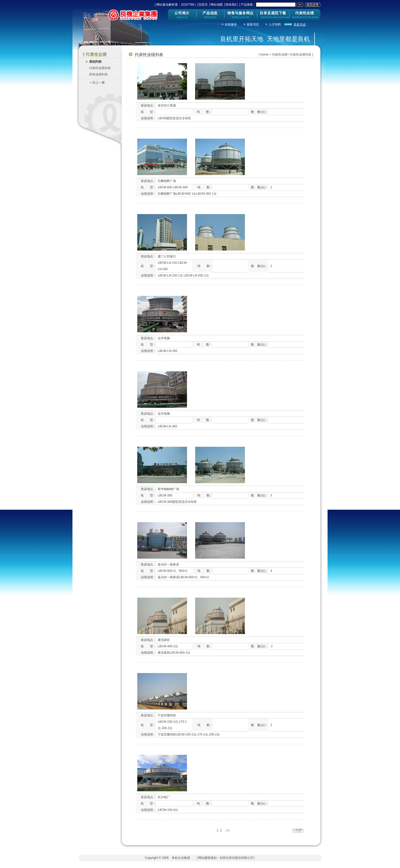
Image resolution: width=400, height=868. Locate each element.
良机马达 (300, 24)
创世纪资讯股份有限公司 (236, 858)
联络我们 (232, 5)
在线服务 (231, 24)
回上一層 (98, 83)
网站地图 (217, 5)
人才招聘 (275, 24)
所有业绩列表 (98, 74)
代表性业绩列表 (100, 68)
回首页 (203, 5)
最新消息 (253, 24)
